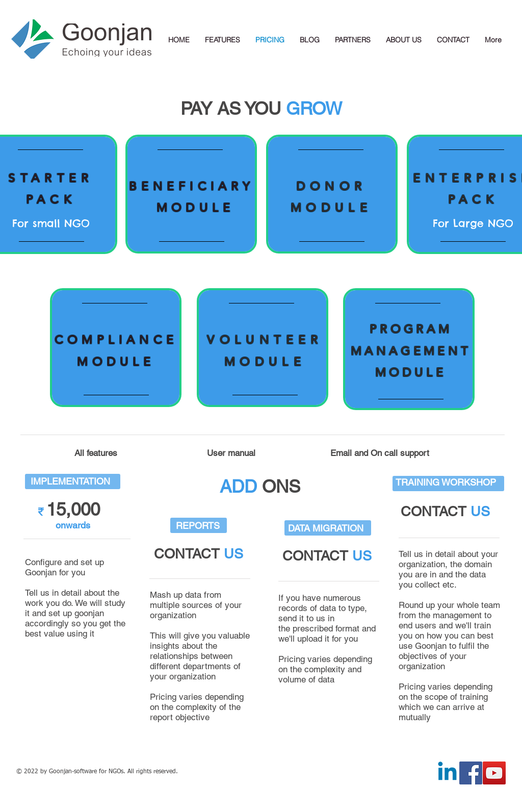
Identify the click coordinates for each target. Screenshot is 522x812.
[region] (191, 194)
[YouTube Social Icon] (494, 773)
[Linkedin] (447, 773)
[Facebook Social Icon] (471, 773)
